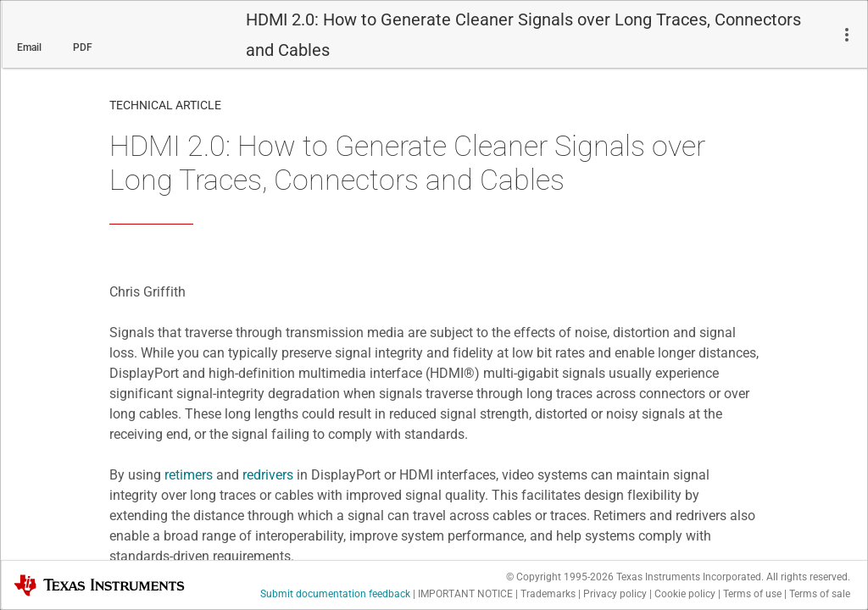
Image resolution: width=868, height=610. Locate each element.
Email (29, 47)
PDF (83, 47)
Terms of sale (820, 594)
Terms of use (752, 594)
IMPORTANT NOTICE (465, 594)
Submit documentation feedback (335, 594)
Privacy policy (615, 594)
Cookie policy (685, 594)
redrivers (268, 475)
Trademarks (548, 594)
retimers (189, 475)
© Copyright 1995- (560, 577)
